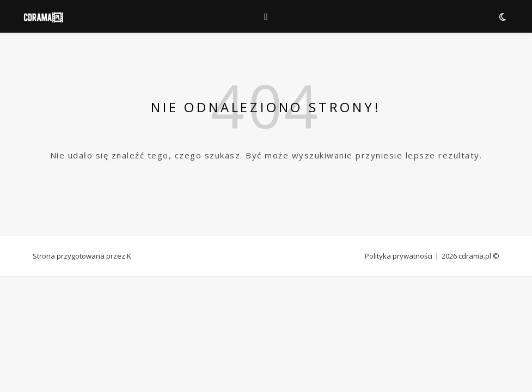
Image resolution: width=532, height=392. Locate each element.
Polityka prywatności (399, 256)
